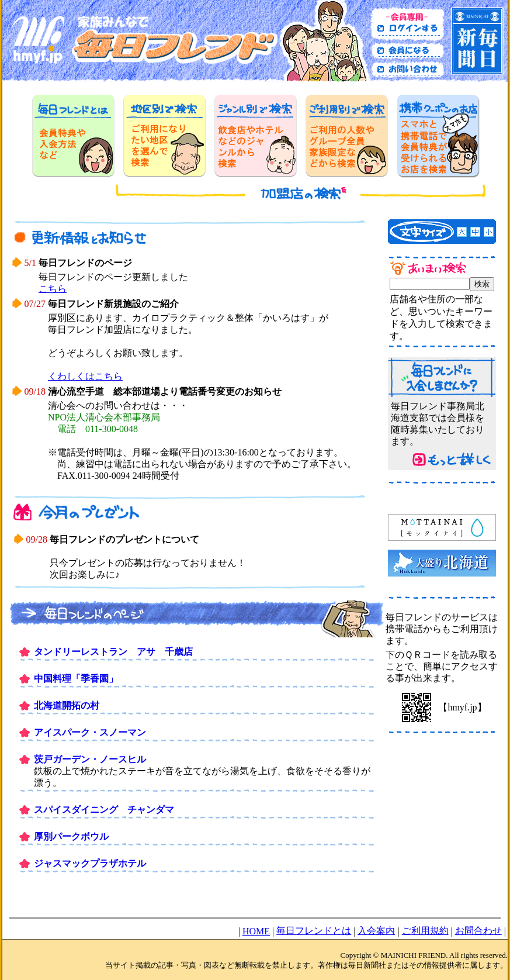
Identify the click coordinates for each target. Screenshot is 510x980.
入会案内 (376, 931)
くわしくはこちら (85, 376)
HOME (256, 931)
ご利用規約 (425, 931)
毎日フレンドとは (314, 931)
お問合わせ (478, 931)
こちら (53, 289)
